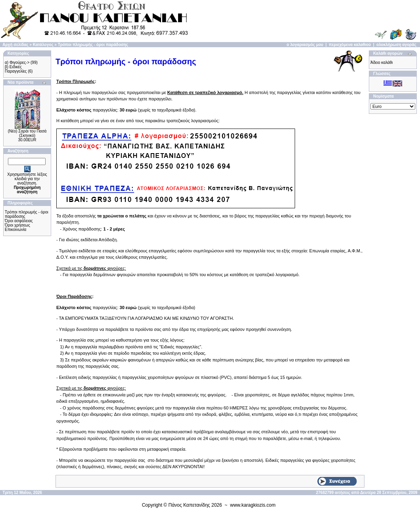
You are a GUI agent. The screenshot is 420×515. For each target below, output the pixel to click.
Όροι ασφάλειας (19, 221)
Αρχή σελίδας (15, 45)
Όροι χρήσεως (17, 225)
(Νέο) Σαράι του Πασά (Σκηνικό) (27, 133)
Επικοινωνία (15, 230)
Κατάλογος (43, 45)
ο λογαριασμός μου (305, 45)
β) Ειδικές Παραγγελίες (16, 69)
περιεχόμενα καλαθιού (350, 45)
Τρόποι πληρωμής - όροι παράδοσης (93, 45)
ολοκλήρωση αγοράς (396, 45)
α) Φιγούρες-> (17, 62)
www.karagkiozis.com (253, 505)
